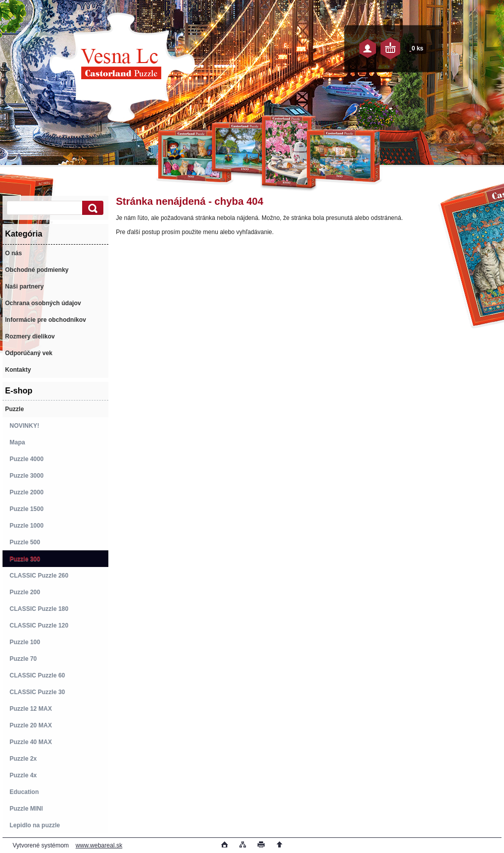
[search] (91, 208)
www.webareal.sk (99, 845)
